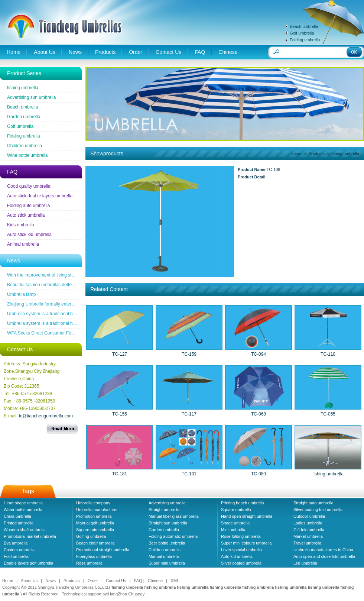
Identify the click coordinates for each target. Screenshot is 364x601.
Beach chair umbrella (95, 543)
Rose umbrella (89, 563)
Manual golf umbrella (95, 523)
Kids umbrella (21, 225)
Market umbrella (308, 536)
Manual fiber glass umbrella (174, 516)
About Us (45, 52)
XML (175, 581)
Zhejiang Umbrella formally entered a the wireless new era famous (72, 304)
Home (14, 52)
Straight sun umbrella (168, 523)
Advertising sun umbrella (31, 97)
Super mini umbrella (167, 563)
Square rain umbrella (95, 530)
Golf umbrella (302, 33)
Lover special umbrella (241, 550)
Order (136, 52)
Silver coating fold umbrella (318, 510)
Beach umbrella (304, 26)
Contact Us (168, 52)
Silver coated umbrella (241, 563)
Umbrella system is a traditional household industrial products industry (76, 314)
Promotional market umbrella (30, 536)
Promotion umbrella (94, 516)
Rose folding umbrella (241, 536)
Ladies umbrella (308, 523)
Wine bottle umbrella (27, 155)
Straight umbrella (164, 510)
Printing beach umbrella (243, 503)
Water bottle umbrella (23, 510)
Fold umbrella (16, 556)
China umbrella (17, 516)
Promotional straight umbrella (103, 550)
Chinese (228, 52)
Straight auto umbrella (313, 503)
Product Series (24, 73)
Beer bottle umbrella (167, 543)
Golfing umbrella (91, 536)
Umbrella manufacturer (97, 510)
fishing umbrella (23, 88)
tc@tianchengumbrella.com (46, 416)
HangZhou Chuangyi (127, 594)
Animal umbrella (23, 244)
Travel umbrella (307, 543)
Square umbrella (236, 510)
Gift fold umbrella (309, 530)
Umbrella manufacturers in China (323, 550)
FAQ (200, 52)
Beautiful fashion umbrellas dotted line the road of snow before (69, 285)
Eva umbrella (16, 543)
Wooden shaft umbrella (25, 530)
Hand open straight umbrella (247, 516)
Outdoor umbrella (309, 516)
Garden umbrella (24, 117)
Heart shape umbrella (23, 503)
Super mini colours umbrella (246, 543)
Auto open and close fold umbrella (324, 556)
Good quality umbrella (29, 186)
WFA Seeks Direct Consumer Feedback (46, 333)
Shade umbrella (235, 523)
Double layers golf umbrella (28, 563)
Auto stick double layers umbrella (40, 196)
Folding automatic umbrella (173, 536)
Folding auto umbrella (28, 206)
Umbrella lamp (21, 294)
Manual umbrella (164, 556)
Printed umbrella (19, 523)
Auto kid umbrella (237, 556)
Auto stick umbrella (26, 215)
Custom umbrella (19, 550)
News (75, 52)
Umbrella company (93, 503)
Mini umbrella (233, 530)
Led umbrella (305, 563)
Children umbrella (25, 146)
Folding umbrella (305, 40)
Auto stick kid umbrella (29, 235)
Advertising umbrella (167, 503)
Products (105, 52)
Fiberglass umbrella (94, 556)
